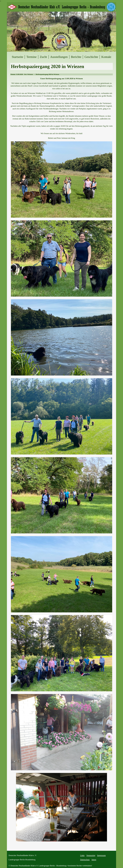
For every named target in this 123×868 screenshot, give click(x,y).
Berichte (76, 57)
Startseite (18, 57)
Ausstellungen (59, 57)
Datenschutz (85, 860)
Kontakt (106, 57)
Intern (94, 860)
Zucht (43, 57)
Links (82, 855)
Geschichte (91, 57)
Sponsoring (91, 855)
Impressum (101, 855)
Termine (31, 57)
